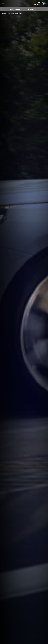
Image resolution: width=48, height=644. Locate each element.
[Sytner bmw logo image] (40, 4)
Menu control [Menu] (3, 3)
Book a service (32, 9)
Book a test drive (15, 9)
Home (4, 14)
